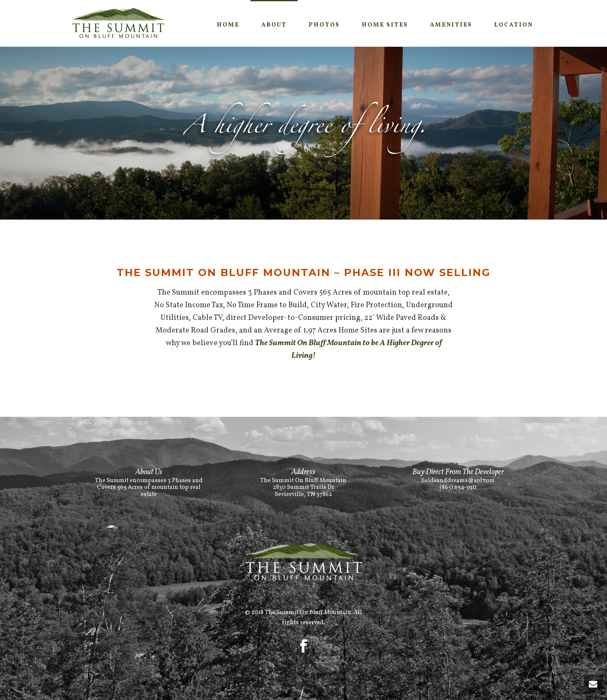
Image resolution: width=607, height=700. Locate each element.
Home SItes (385, 25)
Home (228, 25)
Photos (324, 25)
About (274, 25)
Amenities (451, 25)
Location (513, 25)
